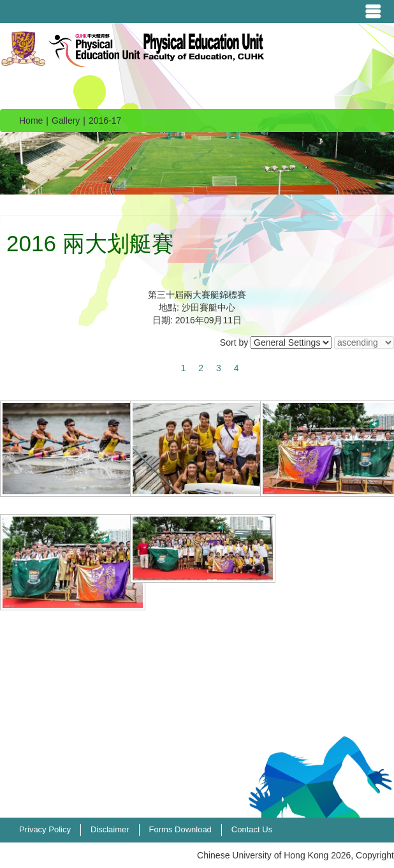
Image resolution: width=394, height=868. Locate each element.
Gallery (66, 121)
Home (31, 121)
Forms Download (180, 829)
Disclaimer (110, 829)
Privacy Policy (45, 829)
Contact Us (252, 829)
